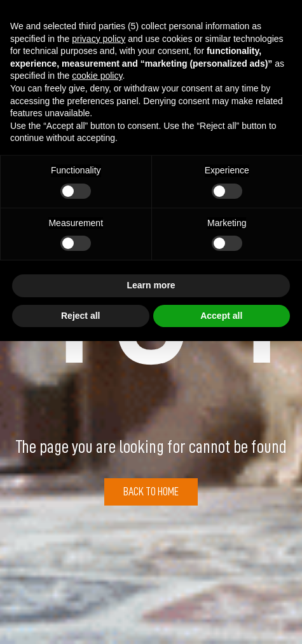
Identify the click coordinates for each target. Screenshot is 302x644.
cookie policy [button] (97, 76)
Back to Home (151, 492)
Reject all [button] (80, 316)
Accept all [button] (221, 316)
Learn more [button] (151, 285)
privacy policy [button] (99, 39)
